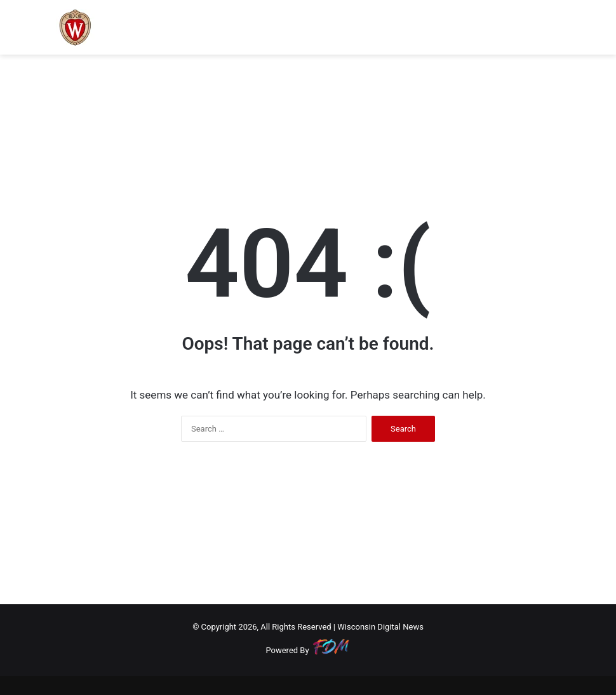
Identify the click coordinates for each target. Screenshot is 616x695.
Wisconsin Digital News (380, 627)
